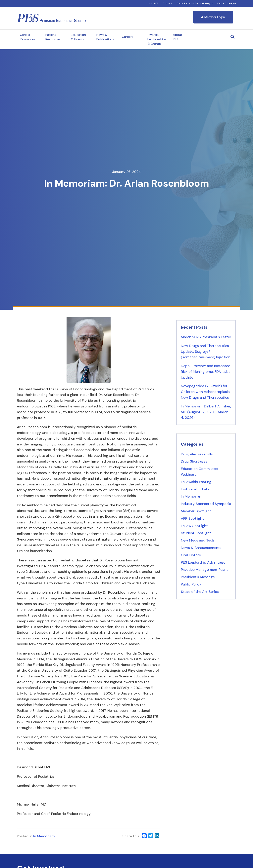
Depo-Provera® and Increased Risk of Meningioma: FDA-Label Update (206, 372)
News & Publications (105, 37)
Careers (128, 37)
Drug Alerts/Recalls (197, 454)
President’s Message (198, 577)
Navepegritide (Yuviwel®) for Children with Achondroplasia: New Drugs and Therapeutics (206, 392)
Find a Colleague (227, 3)
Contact (167, 3)
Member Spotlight (196, 511)
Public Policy (191, 584)
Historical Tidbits (195, 489)
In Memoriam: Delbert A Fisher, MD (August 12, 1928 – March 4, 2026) (206, 412)
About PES (178, 37)
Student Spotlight (196, 533)
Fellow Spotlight (194, 526)
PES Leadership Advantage (203, 562)
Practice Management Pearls (205, 570)
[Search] (232, 37)
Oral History (191, 555)
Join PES (153, 3)
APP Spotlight (192, 518)
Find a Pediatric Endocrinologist (195, 3)
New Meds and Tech (197, 540)
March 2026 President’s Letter (206, 337)
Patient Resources (53, 37)
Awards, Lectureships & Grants (157, 39)
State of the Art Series (200, 592)
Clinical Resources (28, 37)
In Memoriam (44, 836)
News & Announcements (201, 548)
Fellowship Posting (196, 482)
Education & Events (78, 37)
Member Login (213, 17)
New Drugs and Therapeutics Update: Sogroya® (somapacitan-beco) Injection (206, 352)
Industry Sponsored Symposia (206, 504)
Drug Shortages (194, 461)
